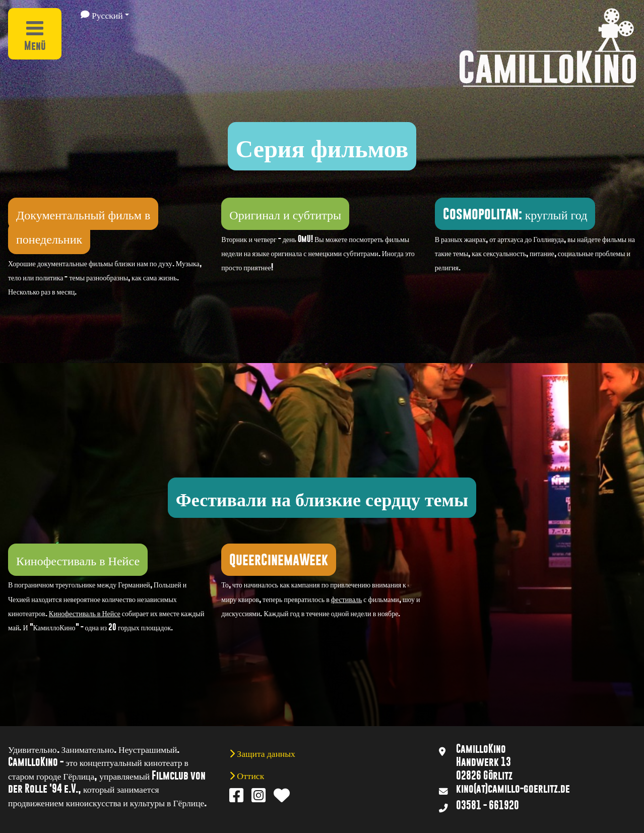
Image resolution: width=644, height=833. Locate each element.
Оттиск (249, 775)
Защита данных (265, 753)
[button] (105, 15)
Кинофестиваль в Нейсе (85, 613)
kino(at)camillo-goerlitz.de (513, 789)
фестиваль (347, 599)
